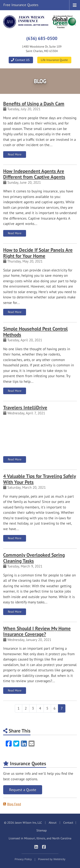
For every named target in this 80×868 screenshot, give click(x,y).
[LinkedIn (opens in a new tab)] (24, 744)
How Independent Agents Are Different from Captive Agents (34, 174)
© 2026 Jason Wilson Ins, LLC (23, 823)
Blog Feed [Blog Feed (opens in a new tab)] (12, 804)
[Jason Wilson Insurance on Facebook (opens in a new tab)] (44, 847)
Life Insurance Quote (54, 60)
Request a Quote (23, 790)
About (53, 823)
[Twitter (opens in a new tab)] (16, 744)
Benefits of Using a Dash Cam (34, 104)
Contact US (20, 60)
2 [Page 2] (26, 708)
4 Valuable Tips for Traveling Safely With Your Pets (40, 479)
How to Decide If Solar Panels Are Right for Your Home (38, 253)
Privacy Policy (23, 859)
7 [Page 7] (62, 708)
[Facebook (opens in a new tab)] (9, 744)
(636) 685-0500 (42, 38)
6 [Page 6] (54, 708)
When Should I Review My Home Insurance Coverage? (37, 631)
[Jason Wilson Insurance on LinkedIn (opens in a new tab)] (36, 847)
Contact (68, 823)
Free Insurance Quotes (21, 5)
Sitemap (42, 830)
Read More (17, 154)
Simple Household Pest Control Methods (35, 332)
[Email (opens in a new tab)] (32, 744)
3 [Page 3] (33, 708)
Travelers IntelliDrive (25, 407)
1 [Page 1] (19, 708)
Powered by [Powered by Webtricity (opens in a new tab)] (52, 859)
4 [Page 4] (40, 708)
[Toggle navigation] (75, 5)
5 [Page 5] (47, 708)
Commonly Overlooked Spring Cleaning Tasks (34, 558)
